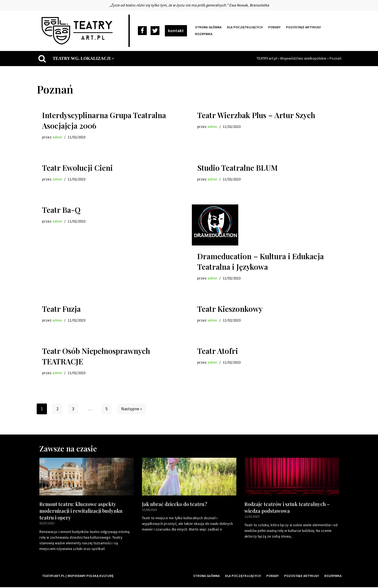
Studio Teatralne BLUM (237, 168)
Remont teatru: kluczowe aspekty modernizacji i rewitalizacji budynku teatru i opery (81, 511)
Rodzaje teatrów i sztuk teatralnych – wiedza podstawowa (287, 508)
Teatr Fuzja (61, 309)
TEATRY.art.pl (267, 58)
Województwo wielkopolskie (303, 58)
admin (57, 137)
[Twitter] (155, 31)
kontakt (176, 30)
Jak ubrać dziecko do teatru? (175, 505)
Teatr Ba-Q (61, 210)
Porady (275, 27)
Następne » (132, 409)
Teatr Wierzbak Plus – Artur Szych (256, 115)
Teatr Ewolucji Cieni (77, 168)
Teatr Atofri (218, 351)
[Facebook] (142, 31)
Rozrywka (204, 34)
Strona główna (209, 27)
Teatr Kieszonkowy (230, 309)
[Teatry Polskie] (79, 31)
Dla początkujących (245, 27)
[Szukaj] (42, 59)
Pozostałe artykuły (304, 27)
